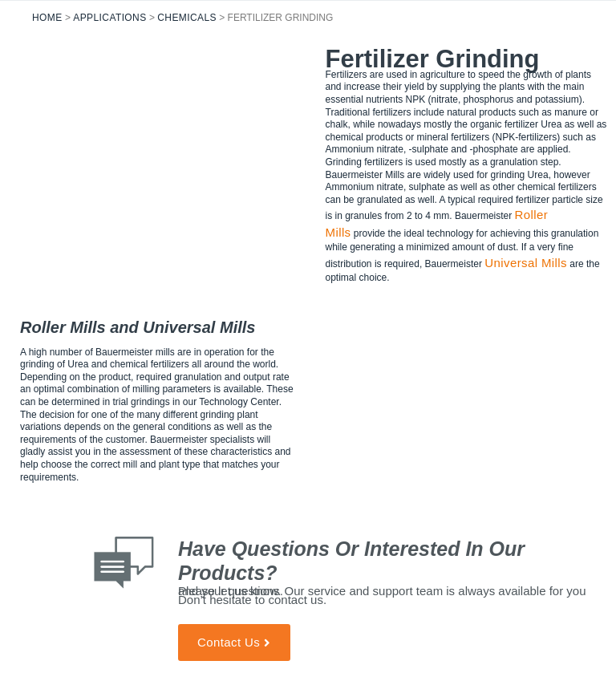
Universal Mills (526, 263)
